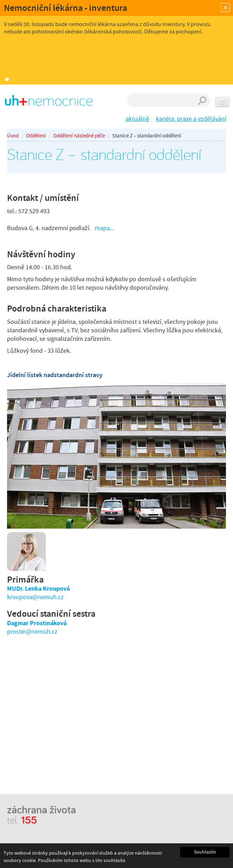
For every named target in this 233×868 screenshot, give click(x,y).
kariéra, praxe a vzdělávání (191, 119)
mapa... (104, 228)
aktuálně (137, 119)
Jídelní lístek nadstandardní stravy (55, 375)
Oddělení (36, 136)
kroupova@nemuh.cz (35, 597)
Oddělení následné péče (79, 136)
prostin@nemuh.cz (32, 632)
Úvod (13, 136)
